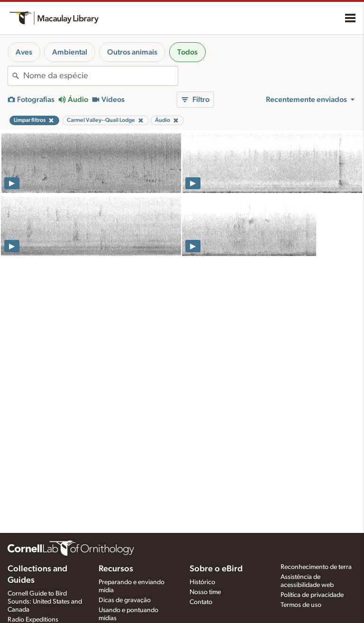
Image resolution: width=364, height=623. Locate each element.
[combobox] (100, 76)
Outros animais (132, 52)
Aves (24, 52)
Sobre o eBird (216, 569)
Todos (187, 52)
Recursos (116, 569)
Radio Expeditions (33, 620)
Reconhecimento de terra (316, 567)
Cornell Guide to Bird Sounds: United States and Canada (45, 602)
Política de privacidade (312, 595)
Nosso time (205, 592)
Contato (201, 602)
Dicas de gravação (125, 600)
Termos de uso (301, 605)
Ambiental (70, 52)
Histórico (202, 582)
